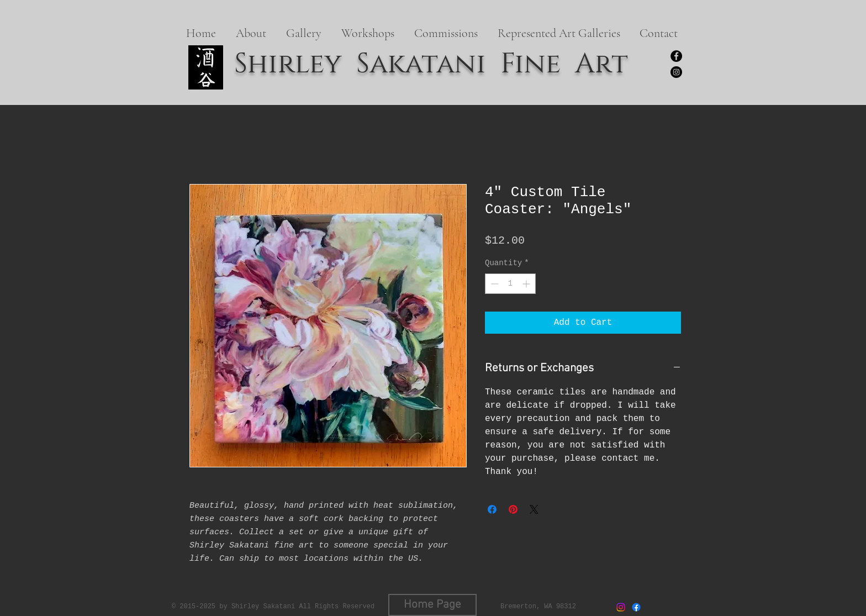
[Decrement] (493, 284)
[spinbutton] (510, 284)
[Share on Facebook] (492, 509)
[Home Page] (432, 605)
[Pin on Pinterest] (513, 509)
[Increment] (527, 284)
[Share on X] (534, 509)
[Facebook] (676, 56)
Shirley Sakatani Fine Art (431, 64)
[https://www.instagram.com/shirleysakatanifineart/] (676, 72)
